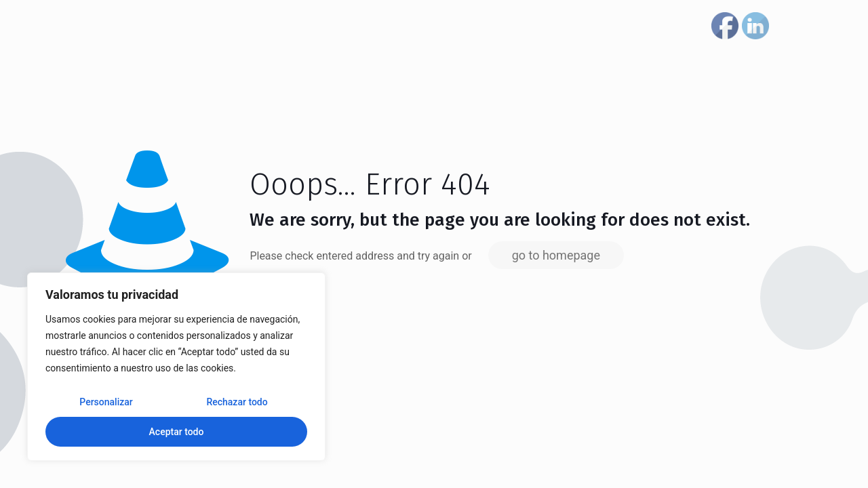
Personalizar (106, 402)
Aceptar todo (177, 432)
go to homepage (556, 255)
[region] (176, 367)
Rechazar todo (237, 402)
